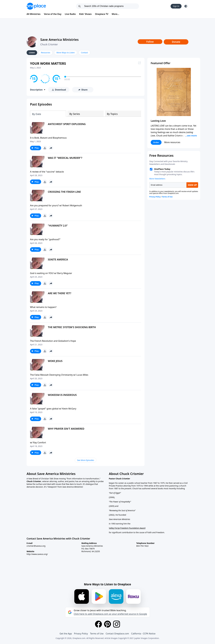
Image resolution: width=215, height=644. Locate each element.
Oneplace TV (102, 14)
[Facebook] (98, 624)
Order (156, 142)
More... (115, 14)
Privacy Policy (81, 634)
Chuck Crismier (49, 44)
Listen (32, 53)
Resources (46, 53)
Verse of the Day (53, 14)
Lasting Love (158, 121)
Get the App (66, 634)
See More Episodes (86, 460)
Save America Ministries (59, 39)
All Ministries (34, 14)
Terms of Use (97, 634)
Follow (150, 42)
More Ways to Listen (66, 53)
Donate (176, 42)
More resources (172, 142)
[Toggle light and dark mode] (186, 6)
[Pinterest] (107, 624)
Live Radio (70, 14)
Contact (85, 53)
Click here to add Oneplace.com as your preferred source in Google (110, 614)
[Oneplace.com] (36, 6)
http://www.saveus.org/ (37, 554)
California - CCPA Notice (143, 634)
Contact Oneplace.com (117, 634)
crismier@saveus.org (36, 546)
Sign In (176, 6)
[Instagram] (117, 624)
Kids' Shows (85, 14)
